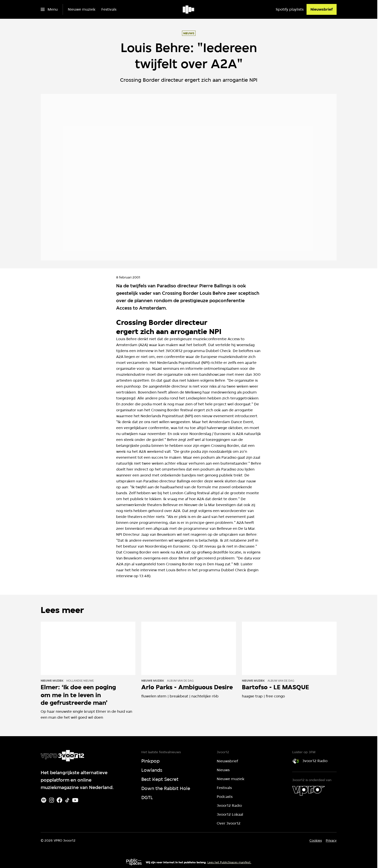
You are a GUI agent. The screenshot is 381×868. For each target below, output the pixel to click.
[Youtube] (75, 800)
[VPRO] (308, 791)
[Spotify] (44, 800)
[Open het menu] (49, 9)
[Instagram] (52, 800)
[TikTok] (67, 800)
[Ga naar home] (189, 9)
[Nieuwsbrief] (322, 9)
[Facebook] (59, 800)
